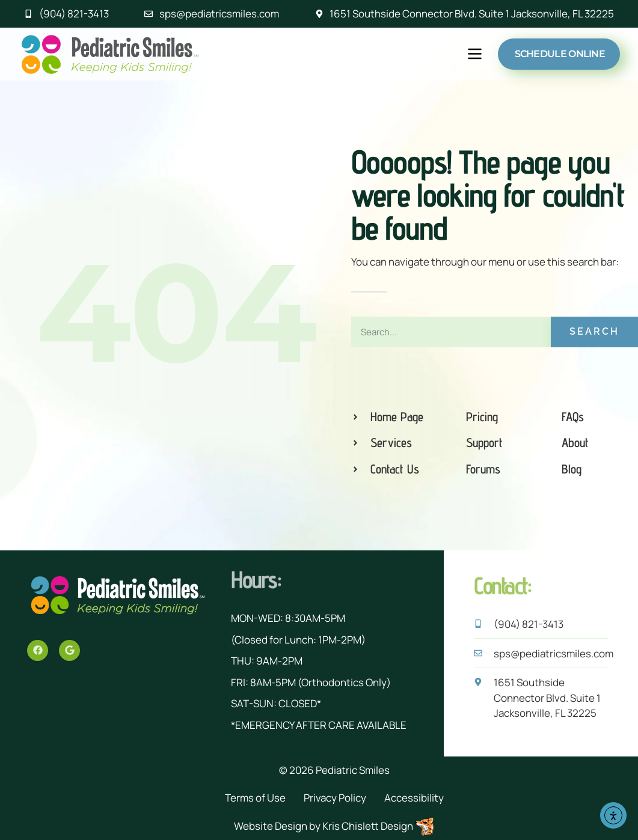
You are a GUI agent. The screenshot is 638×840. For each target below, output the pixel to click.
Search (594, 331)
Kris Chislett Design (368, 826)
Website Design (271, 826)
